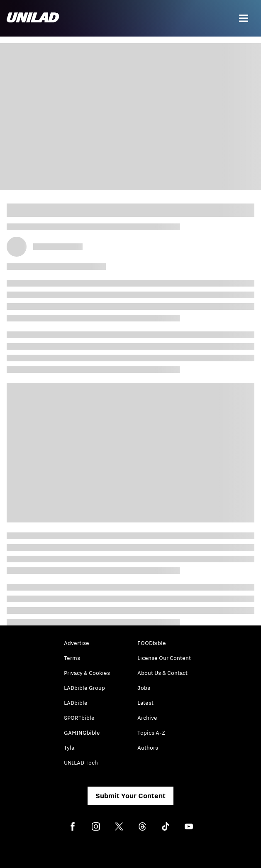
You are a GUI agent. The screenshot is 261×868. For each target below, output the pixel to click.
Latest (145, 703)
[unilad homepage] (33, 18)
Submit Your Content (130, 796)
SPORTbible (79, 718)
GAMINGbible (82, 733)
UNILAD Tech (81, 763)
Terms (72, 658)
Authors (148, 748)
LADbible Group (84, 688)
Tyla (69, 748)
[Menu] (244, 18)
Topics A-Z (151, 733)
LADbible (76, 703)
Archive (147, 718)
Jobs (144, 688)
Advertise (77, 643)
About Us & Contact (162, 673)
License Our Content (164, 658)
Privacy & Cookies (87, 673)
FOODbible (152, 643)
